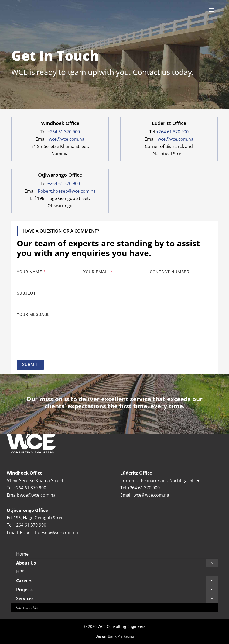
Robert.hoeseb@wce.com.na (67, 191)
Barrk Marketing (121, 636)
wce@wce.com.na (67, 139)
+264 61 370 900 (64, 132)
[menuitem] (114, 554)
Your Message (33, 314)
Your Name (31, 272)
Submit (30, 365)
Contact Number (170, 272)
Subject (26, 293)
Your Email (98, 272)
